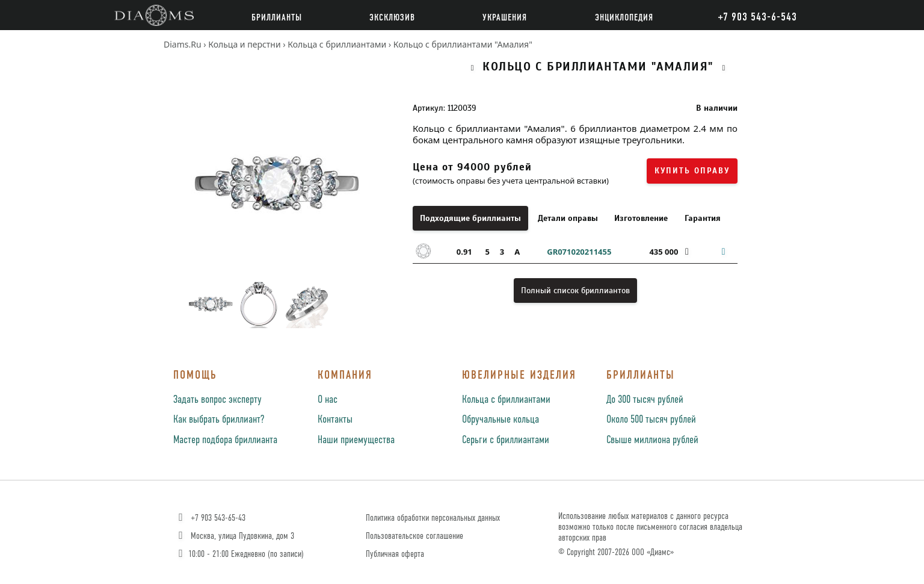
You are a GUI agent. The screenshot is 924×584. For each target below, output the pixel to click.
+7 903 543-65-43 (211, 518)
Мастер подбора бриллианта (225, 440)
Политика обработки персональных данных (433, 518)
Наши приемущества (356, 440)
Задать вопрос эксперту (217, 400)
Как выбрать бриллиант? (219, 420)
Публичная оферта (395, 554)
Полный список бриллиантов (575, 290)
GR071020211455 (579, 252)
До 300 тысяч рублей (645, 400)
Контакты (335, 420)
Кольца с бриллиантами (506, 400)
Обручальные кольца (500, 420)
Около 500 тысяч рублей (651, 420)
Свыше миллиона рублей (652, 440)
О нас (328, 400)
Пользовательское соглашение (414, 536)
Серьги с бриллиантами (506, 440)
